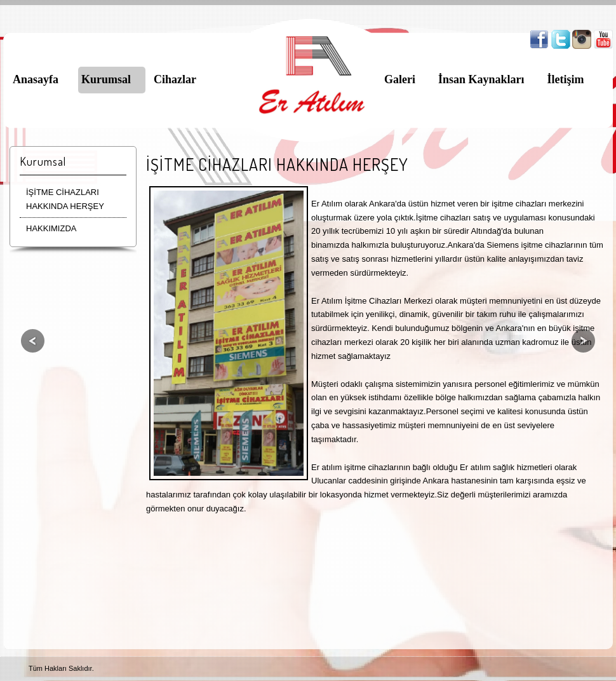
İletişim (566, 79)
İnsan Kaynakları (481, 79)
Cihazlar (175, 79)
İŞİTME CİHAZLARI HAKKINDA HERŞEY (65, 199)
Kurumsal (106, 79)
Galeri (400, 79)
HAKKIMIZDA (51, 228)
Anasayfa (36, 79)
